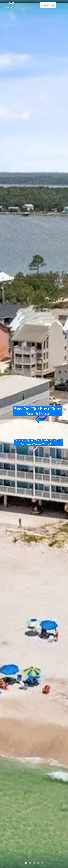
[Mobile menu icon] (62, 5)
